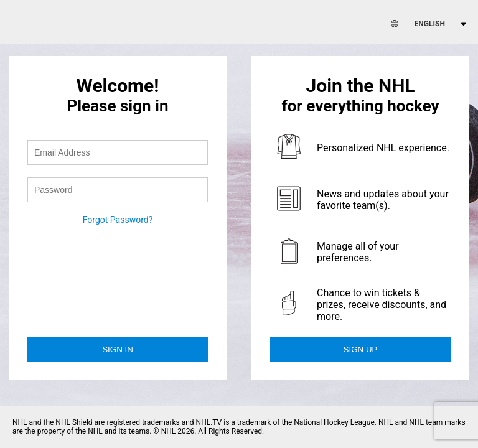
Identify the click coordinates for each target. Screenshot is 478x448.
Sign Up (361, 349)
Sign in (118, 349)
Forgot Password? (118, 220)
